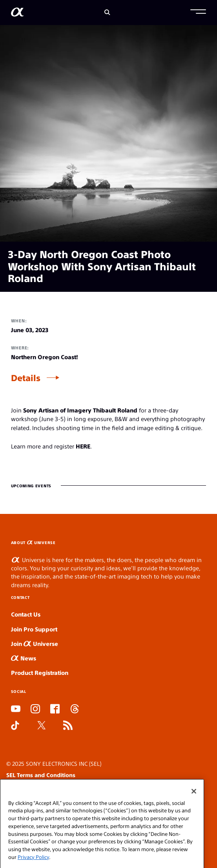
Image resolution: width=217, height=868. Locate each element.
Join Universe (35, 643)
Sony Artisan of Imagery (57, 410)
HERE (83, 446)
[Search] (107, 12)
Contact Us (26, 614)
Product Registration (40, 672)
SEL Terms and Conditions (41, 775)
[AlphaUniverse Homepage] (17, 14)
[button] (198, 13)
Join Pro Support (34, 629)
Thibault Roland (115, 410)
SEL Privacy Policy (30, 786)
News (24, 658)
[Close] (194, 800)
